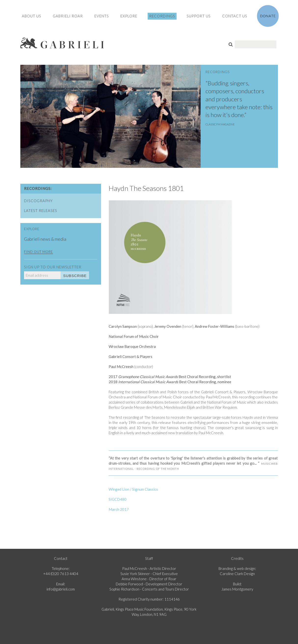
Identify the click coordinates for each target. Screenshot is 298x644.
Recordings (162, 16)
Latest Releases (41, 210)
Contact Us (235, 16)
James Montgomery (237, 589)
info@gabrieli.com (61, 589)
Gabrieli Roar (68, 16)
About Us (32, 16)
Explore (129, 16)
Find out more (39, 252)
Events (102, 16)
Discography (38, 201)
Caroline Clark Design (237, 574)
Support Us (199, 16)
